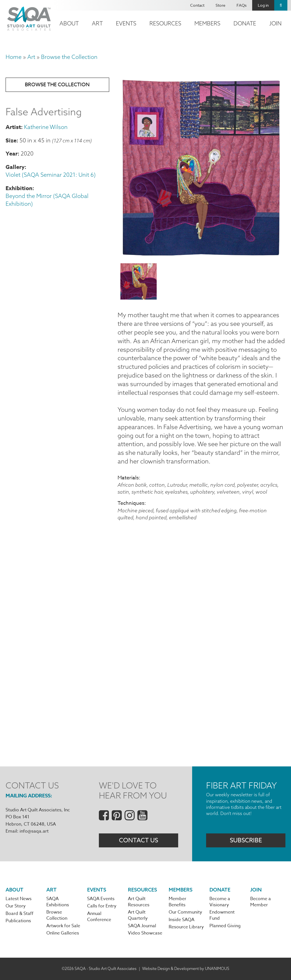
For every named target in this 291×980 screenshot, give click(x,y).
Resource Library (186, 927)
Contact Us (139, 840)
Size (11, 140)
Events (126, 23)
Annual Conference (99, 917)
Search (281, 5)
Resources (165, 23)
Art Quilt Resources (139, 902)
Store (220, 5)
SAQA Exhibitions (58, 902)
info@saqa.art (34, 831)
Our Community (185, 912)
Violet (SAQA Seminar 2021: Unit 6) (51, 175)
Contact (197, 5)
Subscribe (246, 840)
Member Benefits (177, 902)
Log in (263, 5)
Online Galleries (63, 933)
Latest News (19, 899)
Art (97, 23)
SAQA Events (101, 899)
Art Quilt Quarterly (138, 915)
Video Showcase (145, 933)
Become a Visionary (220, 902)
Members (207, 23)
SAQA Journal (142, 926)
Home (14, 57)
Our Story (16, 906)
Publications (18, 921)
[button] (201, 255)
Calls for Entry (102, 906)
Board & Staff (20, 914)
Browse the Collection (69, 57)
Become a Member (261, 902)
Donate (245, 23)
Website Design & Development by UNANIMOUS (186, 969)
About (69, 23)
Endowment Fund (222, 915)
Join (275, 23)
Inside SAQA (182, 920)
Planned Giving (225, 926)
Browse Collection (57, 915)
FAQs (242, 5)
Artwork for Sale (63, 926)
